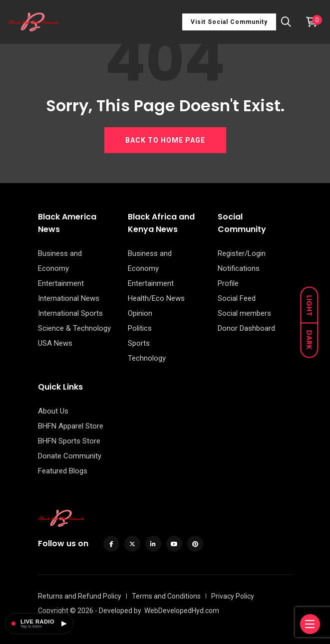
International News (69, 298)
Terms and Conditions (166, 596)
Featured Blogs (63, 471)
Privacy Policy (233, 596)
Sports (139, 343)
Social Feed (237, 298)
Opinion (140, 313)
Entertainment (61, 283)
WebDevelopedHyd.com (182, 611)
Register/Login (242, 253)
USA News (55, 343)
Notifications (239, 268)
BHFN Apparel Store (71, 426)
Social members (244, 313)
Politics (140, 328)
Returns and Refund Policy (80, 596)
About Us (53, 411)
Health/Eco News (156, 298)
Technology (147, 358)
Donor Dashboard (246, 328)
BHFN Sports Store (69, 441)
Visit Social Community (229, 22)
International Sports (70, 313)
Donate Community (70, 456)
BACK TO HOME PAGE (165, 140)
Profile (228, 283)
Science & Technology (74, 328)
